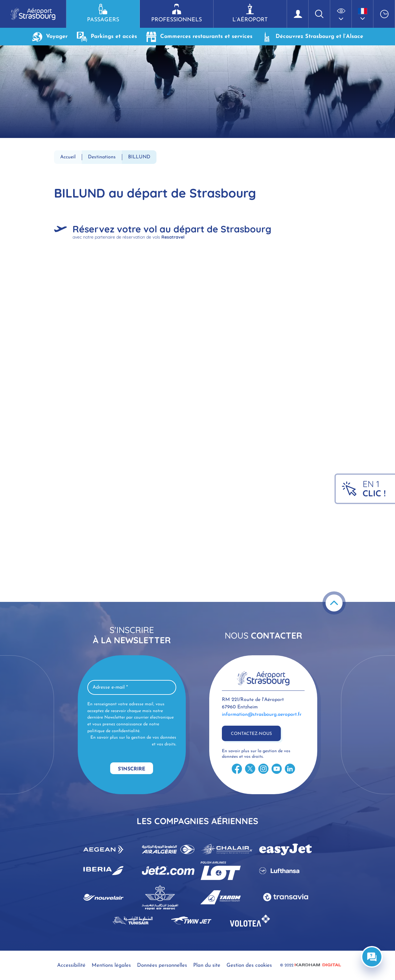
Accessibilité (71, 965)
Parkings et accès (107, 37)
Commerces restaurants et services (199, 37)
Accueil (68, 157)
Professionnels (176, 13)
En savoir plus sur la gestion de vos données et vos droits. (133, 741)
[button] (341, 14)
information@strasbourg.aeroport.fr (262, 715)
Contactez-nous (251, 734)
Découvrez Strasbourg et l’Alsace (312, 37)
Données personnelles (162, 965)
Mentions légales (111, 965)
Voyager (50, 37)
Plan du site (207, 965)
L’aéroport (250, 13)
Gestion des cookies (249, 965)
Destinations (102, 157)
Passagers (103, 13)
